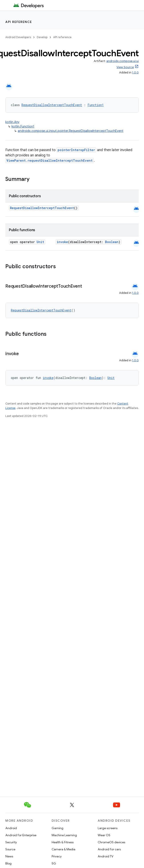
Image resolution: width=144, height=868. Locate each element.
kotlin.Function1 (23, 126)
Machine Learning (64, 835)
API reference (19, 22)
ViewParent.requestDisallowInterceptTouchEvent (50, 160)
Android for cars (109, 849)
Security (11, 842)
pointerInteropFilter (76, 150)
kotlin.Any (12, 122)
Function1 (96, 105)
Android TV (106, 856)
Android (11, 828)
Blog (8, 863)
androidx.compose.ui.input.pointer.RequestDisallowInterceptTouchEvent (71, 131)
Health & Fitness (63, 842)
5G (54, 863)
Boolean (112, 242)
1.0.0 (135, 72)
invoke (62, 242)
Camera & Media (63, 849)
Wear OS (104, 835)
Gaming (57, 828)
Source (10, 849)
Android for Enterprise (21, 835)
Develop (42, 37)
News (9, 856)
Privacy (57, 856)
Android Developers (18, 37)
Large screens (108, 828)
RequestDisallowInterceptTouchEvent (52, 105)
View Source (125, 67)
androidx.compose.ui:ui (123, 61)
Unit (40, 242)
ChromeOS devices (111, 842)
